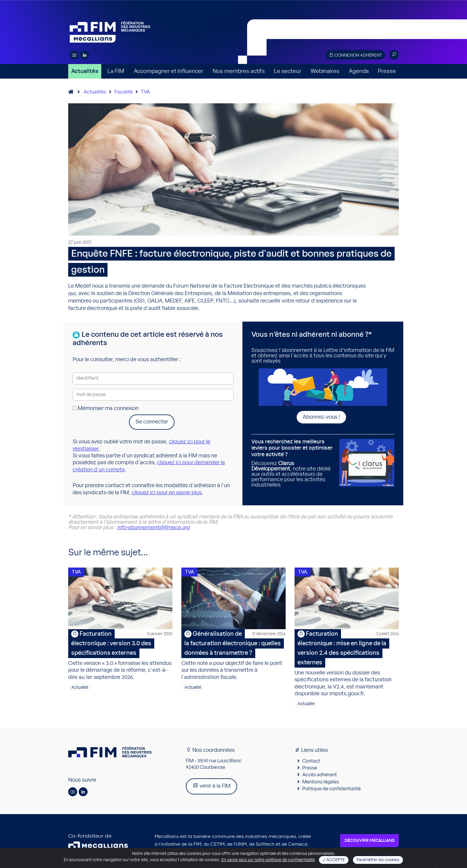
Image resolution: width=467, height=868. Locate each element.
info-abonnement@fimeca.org (153, 528)
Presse (387, 71)
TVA (145, 92)
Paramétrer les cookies (378, 860)
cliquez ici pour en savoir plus (167, 493)
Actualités (85, 71)
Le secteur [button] (288, 71)
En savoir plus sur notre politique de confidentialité (268, 860)
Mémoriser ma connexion (106, 409)
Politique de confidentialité (331, 790)
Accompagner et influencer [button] (169, 71)
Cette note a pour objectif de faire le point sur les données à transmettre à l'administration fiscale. (233, 656)
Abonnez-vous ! (321, 417)
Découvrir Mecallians (369, 842)
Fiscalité (123, 92)
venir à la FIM (211, 787)
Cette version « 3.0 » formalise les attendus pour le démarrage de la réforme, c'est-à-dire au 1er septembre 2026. (120, 656)
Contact (311, 762)
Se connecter (152, 422)
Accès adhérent (320, 776)
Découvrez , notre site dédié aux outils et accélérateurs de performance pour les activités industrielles (293, 463)
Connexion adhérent (355, 55)
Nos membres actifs (239, 71)
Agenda (359, 71)
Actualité (80, 688)
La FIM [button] (116, 71)
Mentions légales (321, 783)
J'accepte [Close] (334, 860)
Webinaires (325, 71)
